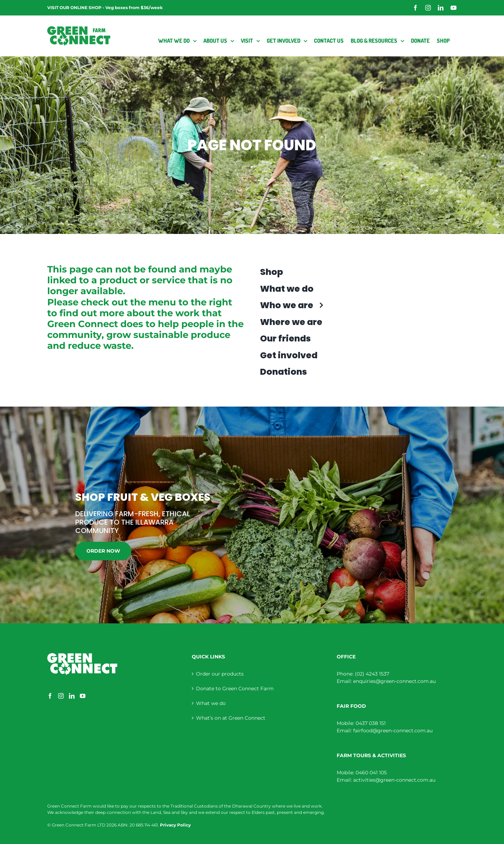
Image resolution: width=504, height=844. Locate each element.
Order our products (220, 674)
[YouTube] (83, 696)
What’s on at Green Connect (231, 718)
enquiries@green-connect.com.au (394, 681)
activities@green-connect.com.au (394, 780)
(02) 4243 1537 (372, 674)
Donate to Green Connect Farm (235, 689)
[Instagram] (61, 696)
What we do (211, 703)
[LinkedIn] (72, 696)
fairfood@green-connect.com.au (393, 731)
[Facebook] (50, 696)
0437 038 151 (371, 723)
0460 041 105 (371, 773)
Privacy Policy (175, 825)
